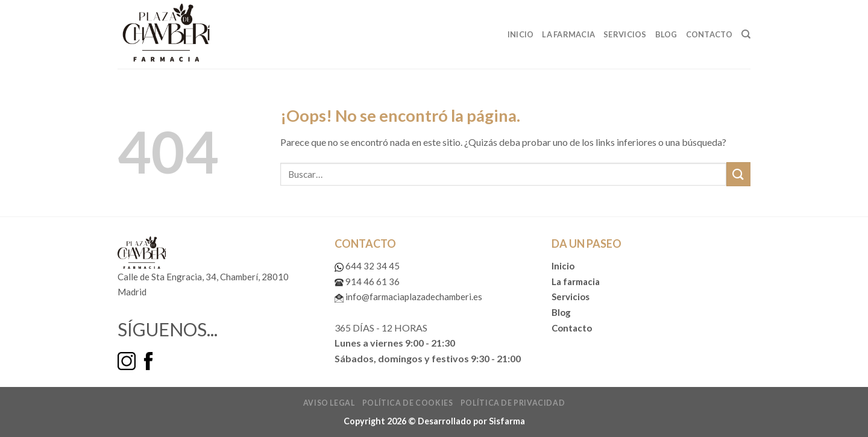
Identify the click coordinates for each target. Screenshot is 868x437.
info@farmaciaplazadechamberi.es (408, 297)
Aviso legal (329, 403)
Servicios (625, 34)
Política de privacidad (513, 403)
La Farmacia (568, 34)
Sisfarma (507, 421)
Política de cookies (408, 403)
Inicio (521, 34)
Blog (666, 34)
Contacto (709, 34)
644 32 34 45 (367, 266)
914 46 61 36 (367, 281)
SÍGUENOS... (168, 329)
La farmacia (576, 281)
